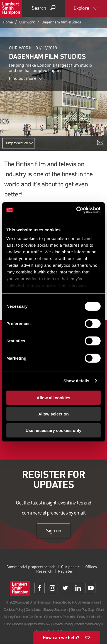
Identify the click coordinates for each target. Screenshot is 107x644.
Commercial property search (31, 567)
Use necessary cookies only (53, 430)
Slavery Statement (56, 610)
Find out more (26, 79)
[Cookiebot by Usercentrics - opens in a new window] (77, 210)
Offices (91, 567)
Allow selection (53, 414)
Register (65, 571)
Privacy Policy (62, 624)
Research (44, 571)
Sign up (53, 531)
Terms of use (90, 602)
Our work (27, 22)
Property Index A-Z (38, 624)
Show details (76, 381)
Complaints (33, 610)
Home (8, 22)
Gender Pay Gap (82, 610)
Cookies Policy (13, 610)
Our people (70, 567)
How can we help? (61, 637)
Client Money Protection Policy (65, 617)
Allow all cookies (54, 397)
